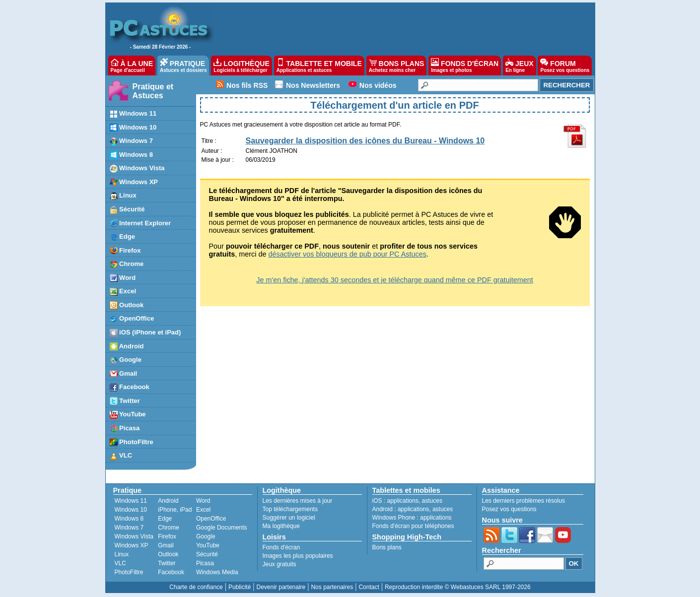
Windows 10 (131, 510)
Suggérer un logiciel (289, 518)
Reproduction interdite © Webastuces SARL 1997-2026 (458, 587)
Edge (165, 519)
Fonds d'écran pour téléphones (413, 526)
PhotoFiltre (129, 572)
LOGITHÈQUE (241, 66)
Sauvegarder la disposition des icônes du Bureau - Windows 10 (365, 141)
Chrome (169, 528)
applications (403, 501)
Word (203, 501)
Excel (203, 510)
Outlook (168, 554)
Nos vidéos (378, 85)
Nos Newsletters (313, 85)
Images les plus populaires (298, 556)
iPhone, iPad (175, 510)
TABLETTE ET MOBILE (319, 66)
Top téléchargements (290, 509)
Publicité (240, 587)
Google (206, 536)
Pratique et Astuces (153, 91)
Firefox (167, 536)
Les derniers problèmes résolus (524, 501)
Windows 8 (129, 519)
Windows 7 (129, 528)
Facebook (171, 572)
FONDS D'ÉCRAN (465, 66)
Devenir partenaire (281, 587)
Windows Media (217, 572)
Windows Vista (134, 536)
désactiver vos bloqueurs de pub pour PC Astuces (347, 254)
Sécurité (207, 554)
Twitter (167, 563)
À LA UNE (132, 66)
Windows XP (132, 545)
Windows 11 (131, 501)
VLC (120, 563)
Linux (122, 554)
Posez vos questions (509, 509)
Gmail (166, 545)
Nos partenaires (332, 587)
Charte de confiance (196, 587)
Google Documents (222, 528)
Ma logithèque (281, 526)
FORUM (565, 66)
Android (168, 501)
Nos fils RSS (247, 85)
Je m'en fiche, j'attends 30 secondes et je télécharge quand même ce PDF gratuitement (394, 280)
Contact (369, 587)
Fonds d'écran (281, 547)
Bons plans (387, 547)
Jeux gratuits (280, 564)
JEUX (519, 66)
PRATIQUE (183, 66)
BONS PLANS (397, 66)
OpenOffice (211, 519)
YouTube (208, 545)
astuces (432, 501)
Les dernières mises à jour (298, 501)
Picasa (205, 563)
